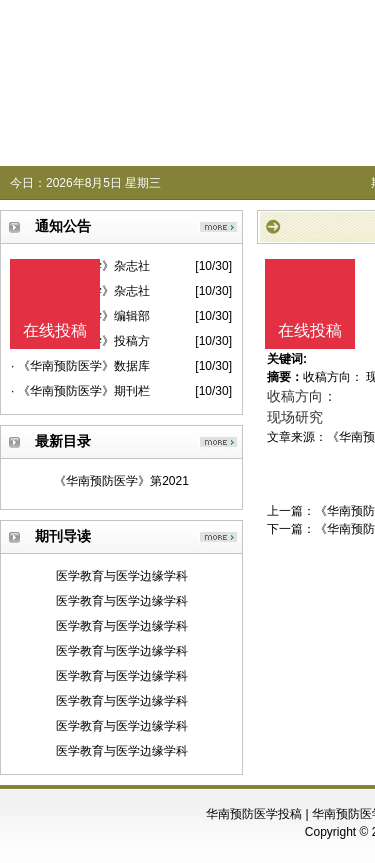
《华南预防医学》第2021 (121, 481)
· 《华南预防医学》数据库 (80, 366)
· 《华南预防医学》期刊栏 (80, 391)
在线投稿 (310, 330)
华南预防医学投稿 (254, 814)
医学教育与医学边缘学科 (122, 576)
